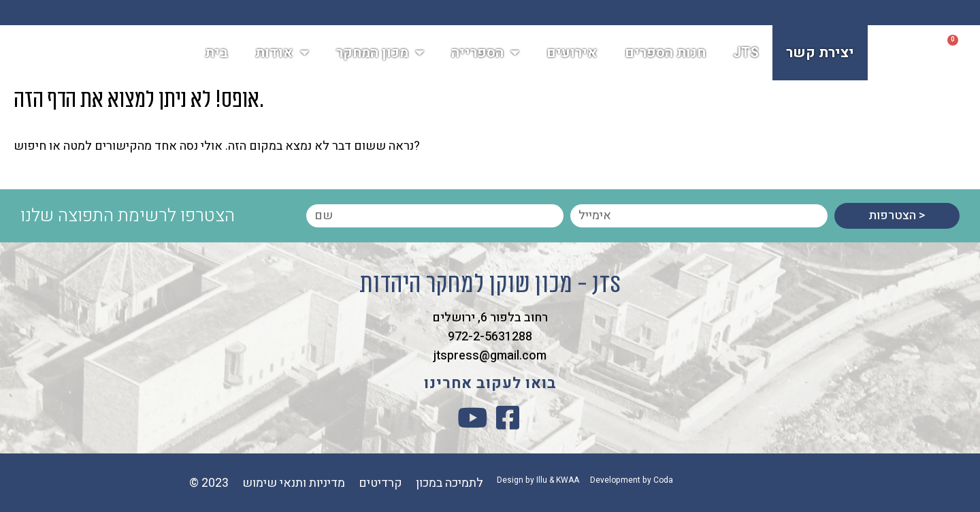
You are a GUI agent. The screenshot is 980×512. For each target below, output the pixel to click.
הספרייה (485, 55)
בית (216, 55)
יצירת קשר (820, 55)
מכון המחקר (380, 55)
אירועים (572, 55)
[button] (913, 55)
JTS (746, 55)
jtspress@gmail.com (490, 356)
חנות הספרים (665, 55)
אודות (282, 55)
